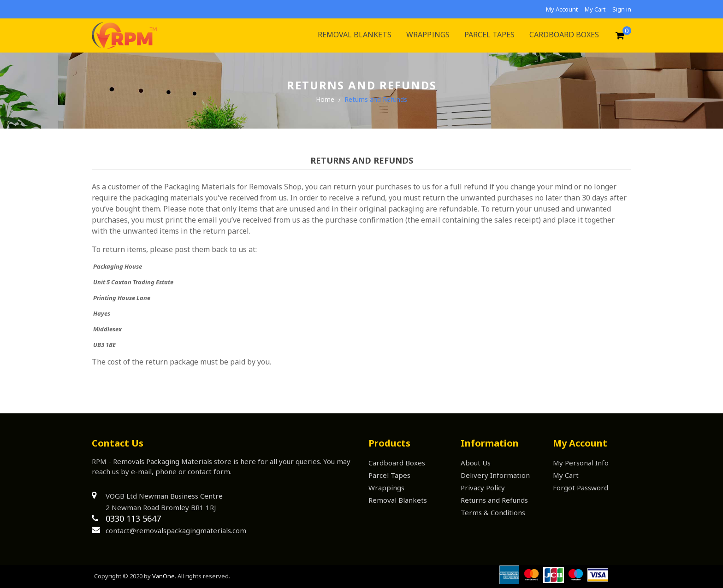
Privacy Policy (483, 488)
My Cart (595, 9)
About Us (476, 463)
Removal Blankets (398, 500)
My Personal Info (581, 463)
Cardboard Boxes (397, 463)
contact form (209, 471)
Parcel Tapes (389, 475)
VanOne (163, 576)
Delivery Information (495, 475)
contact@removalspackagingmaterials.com (176, 530)
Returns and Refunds (494, 500)
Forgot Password (581, 488)
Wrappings (386, 488)
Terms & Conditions (493, 512)
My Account (562, 9)
